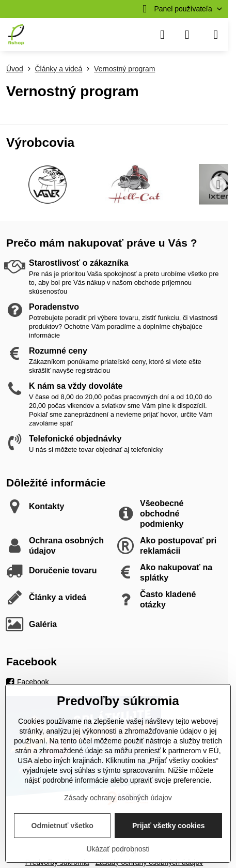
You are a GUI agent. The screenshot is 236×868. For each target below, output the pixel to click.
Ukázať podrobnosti (118, 849)
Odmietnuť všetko (62, 826)
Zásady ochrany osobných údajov (118, 798)
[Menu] (216, 35)
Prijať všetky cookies (169, 826)
